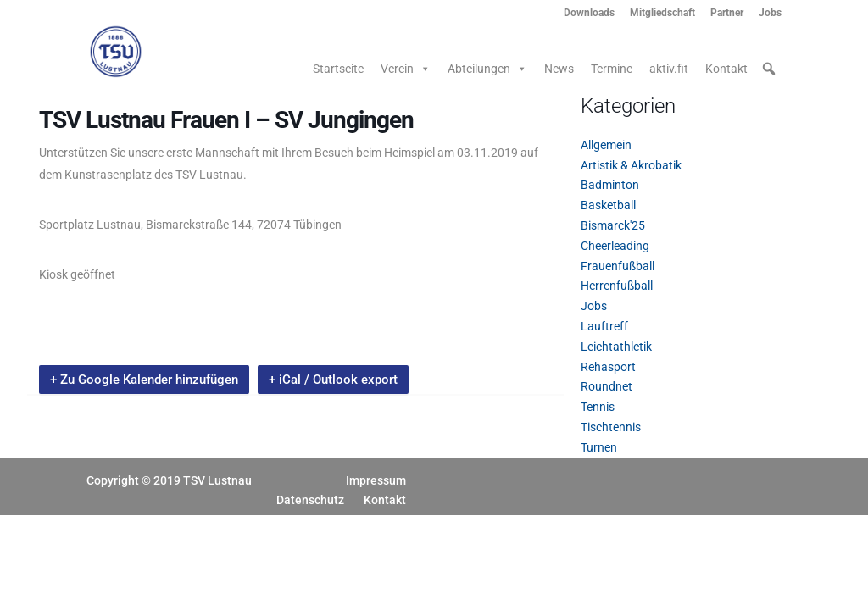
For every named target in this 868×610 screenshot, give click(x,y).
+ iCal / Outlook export (333, 380)
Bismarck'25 (613, 225)
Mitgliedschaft (662, 13)
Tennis (598, 407)
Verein (406, 69)
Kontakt (726, 69)
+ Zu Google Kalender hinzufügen (144, 380)
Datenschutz (310, 500)
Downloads (589, 13)
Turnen (599, 447)
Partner (727, 13)
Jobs (770, 13)
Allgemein (606, 145)
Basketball (608, 205)
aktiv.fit (669, 69)
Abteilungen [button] (487, 69)
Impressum (376, 480)
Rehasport (608, 367)
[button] (769, 69)
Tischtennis (611, 427)
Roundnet (606, 386)
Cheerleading (615, 246)
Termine (612, 69)
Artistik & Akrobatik (631, 165)
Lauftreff (604, 326)
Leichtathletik (616, 347)
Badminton (610, 185)
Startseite (338, 69)
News (559, 69)
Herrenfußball (617, 286)
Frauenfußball (618, 266)
